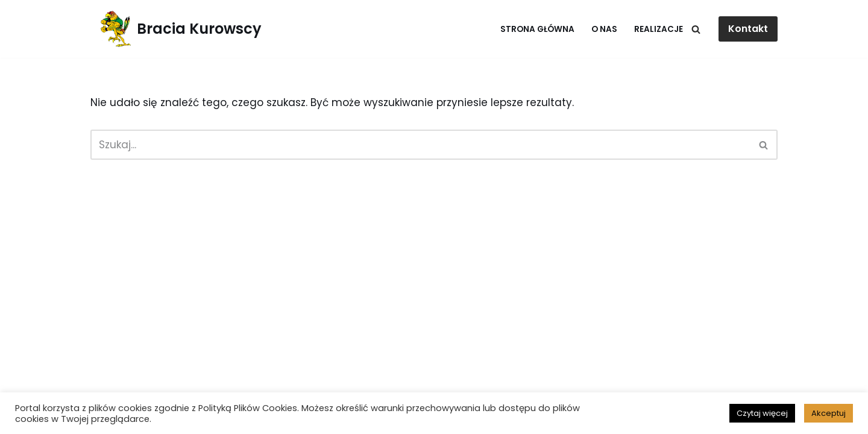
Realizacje (659, 29)
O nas (604, 29)
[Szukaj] (696, 29)
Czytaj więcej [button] (762, 413)
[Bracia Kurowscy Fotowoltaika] (176, 29)
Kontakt (748, 29)
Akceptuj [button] (829, 413)
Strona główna (537, 29)
